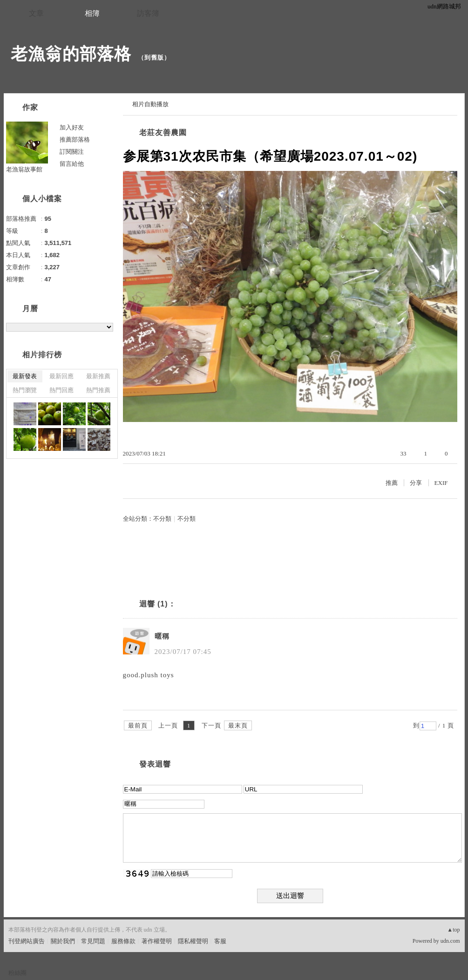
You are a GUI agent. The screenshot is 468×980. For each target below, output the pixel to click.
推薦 (392, 483)
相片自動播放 (150, 104)
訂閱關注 (72, 152)
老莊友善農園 (163, 133)
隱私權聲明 (193, 941)
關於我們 (63, 941)
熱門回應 (61, 390)
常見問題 (93, 941)
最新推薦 (98, 376)
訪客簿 (148, 13)
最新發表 (25, 376)
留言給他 (72, 164)
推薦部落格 (75, 140)
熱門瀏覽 (25, 390)
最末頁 (238, 725)
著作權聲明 (157, 941)
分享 (416, 483)
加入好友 (72, 127)
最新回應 (61, 376)
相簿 (92, 13)
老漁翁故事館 (24, 169)
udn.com (450, 941)
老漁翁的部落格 (71, 54)
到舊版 (154, 58)
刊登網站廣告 (27, 941)
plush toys (157, 675)
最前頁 (138, 725)
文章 (36, 13)
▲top (453, 930)
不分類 (162, 519)
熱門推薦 (98, 390)
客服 (220, 941)
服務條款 (123, 941)
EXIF (441, 483)
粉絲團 (17, 973)
